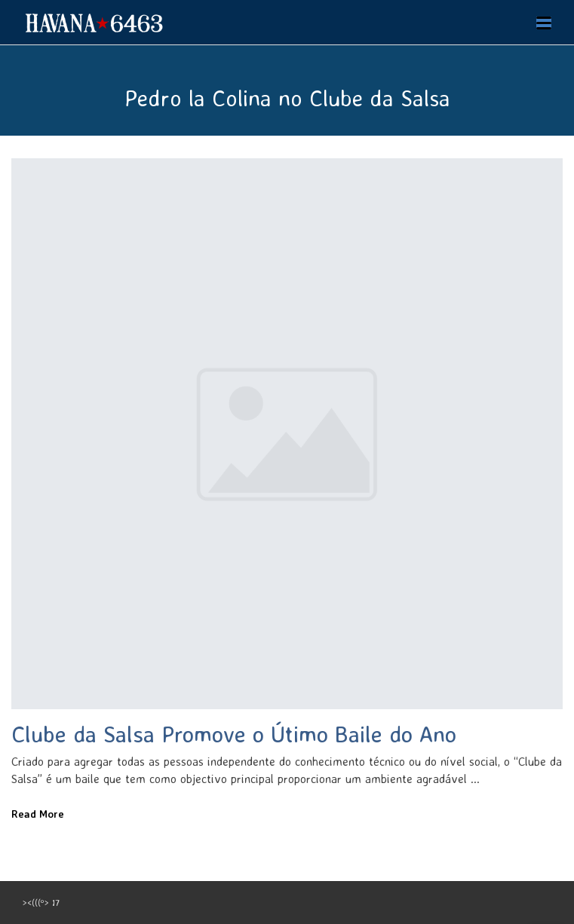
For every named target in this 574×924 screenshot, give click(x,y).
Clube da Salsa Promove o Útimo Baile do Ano (234, 734)
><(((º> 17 (41, 903)
